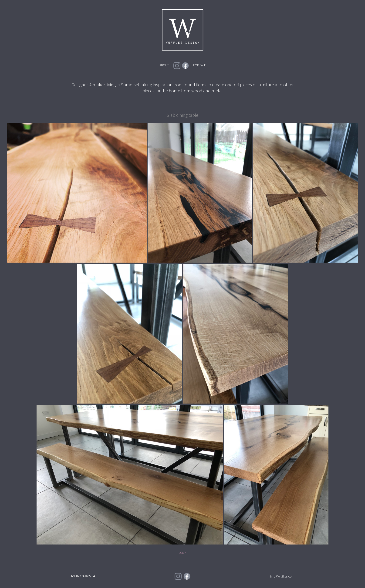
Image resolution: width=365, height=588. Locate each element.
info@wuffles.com (282, 576)
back (182, 552)
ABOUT (164, 65)
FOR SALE (199, 65)
